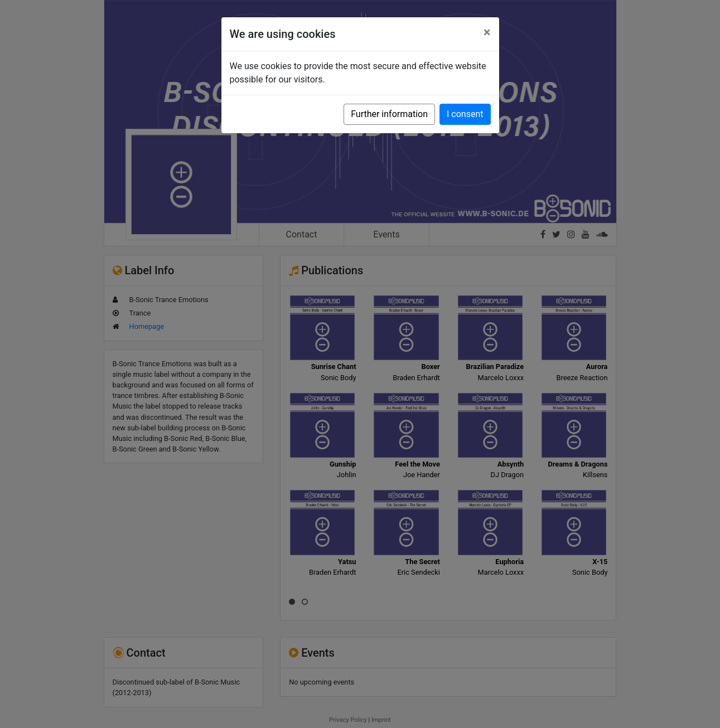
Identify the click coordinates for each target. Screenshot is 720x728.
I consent (465, 114)
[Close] (487, 32)
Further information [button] (389, 114)
